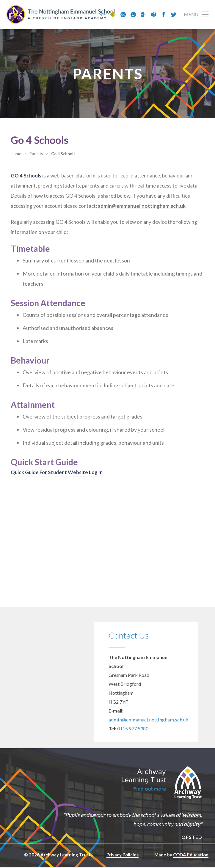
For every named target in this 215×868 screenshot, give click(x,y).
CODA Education (191, 856)
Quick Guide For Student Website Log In (58, 473)
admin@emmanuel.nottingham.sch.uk (146, 720)
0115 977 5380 (133, 729)
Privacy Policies (123, 856)
